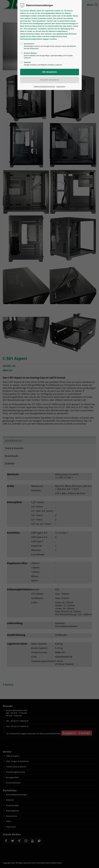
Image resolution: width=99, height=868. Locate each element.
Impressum (61, 87)
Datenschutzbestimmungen (44, 87)
